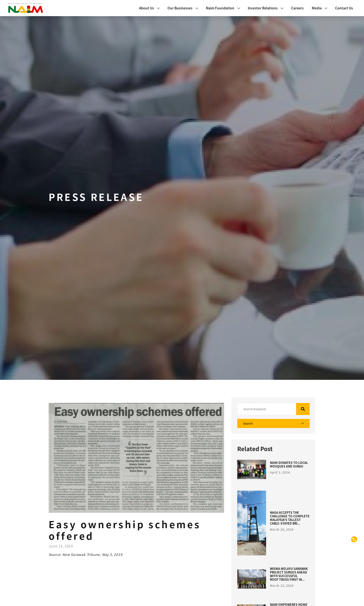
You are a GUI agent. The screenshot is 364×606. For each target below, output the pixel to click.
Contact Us (344, 8)
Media (320, 8)
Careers (297, 8)
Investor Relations (266, 8)
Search (274, 423)
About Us (149, 8)
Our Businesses (183, 8)
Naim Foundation (223, 8)
